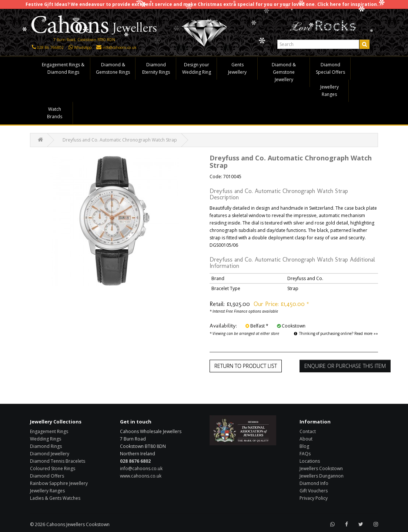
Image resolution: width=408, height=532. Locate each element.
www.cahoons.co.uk (141, 476)
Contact (308, 431)
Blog (304, 446)
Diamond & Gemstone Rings (113, 68)
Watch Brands (55, 113)
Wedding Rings (46, 439)
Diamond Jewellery (50, 454)
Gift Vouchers (314, 491)
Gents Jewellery (237, 68)
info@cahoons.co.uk (120, 47)
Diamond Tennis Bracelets (58, 461)
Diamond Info (314, 483)
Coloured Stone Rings (53, 468)
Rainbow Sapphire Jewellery (59, 483)
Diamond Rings (46, 446)
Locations (310, 461)
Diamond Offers (47, 476)
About (306, 439)
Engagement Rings (49, 431)
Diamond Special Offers (330, 68)
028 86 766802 (50, 47)
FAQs (305, 454)
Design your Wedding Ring (197, 68)
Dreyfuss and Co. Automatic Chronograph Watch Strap (120, 140)
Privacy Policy (314, 498)
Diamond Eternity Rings (156, 68)
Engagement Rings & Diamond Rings (63, 68)
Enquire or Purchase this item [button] (345, 366)
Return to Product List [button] (246, 366)
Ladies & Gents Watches (55, 498)
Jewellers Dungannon (322, 476)
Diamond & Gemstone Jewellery (284, 72)
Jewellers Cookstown (321, 468)
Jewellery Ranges (330, 91)
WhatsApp (83, 47)
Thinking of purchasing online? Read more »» (336, 333)
